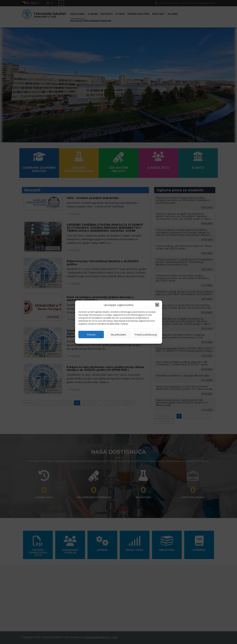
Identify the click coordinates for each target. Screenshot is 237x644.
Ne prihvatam (118, 335)
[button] (157, 305)
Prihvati (91, 335)
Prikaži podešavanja (146, 335)
